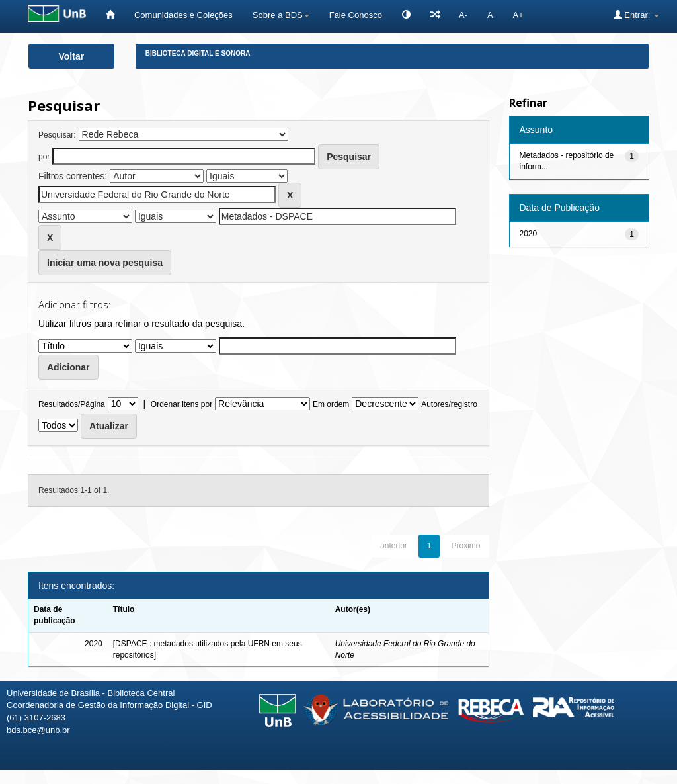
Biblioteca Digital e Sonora (198, 53)
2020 (529, 234)
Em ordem (331, 404)
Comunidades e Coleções (183, 15)
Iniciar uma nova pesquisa (105, 263)
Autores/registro (449, 404)
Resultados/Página (72, 404)
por (44, 157)
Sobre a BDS (281, 15)
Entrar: (636, 15)
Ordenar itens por (181, 404)
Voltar (72, 56)
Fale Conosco (356, 15)
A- (463, 15)
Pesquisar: (57, 135)
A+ (518, 15)
